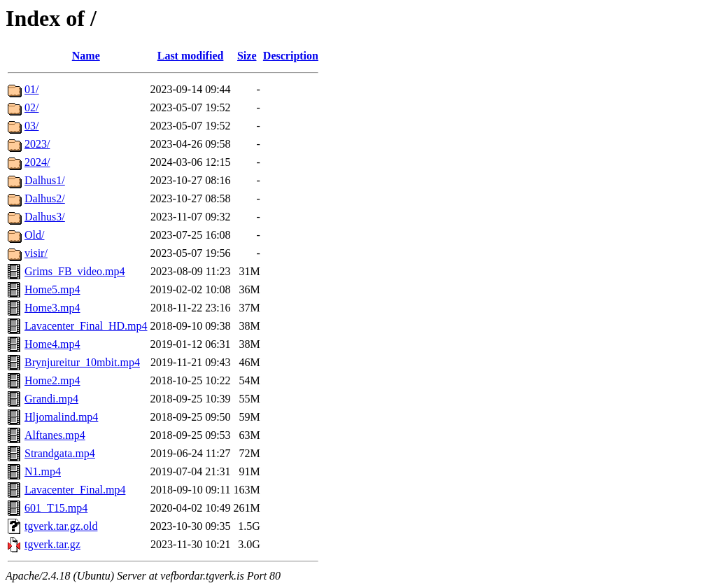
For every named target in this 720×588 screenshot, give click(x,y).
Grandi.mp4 (51, 399)
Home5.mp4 (52, 289)
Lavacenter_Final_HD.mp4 (86, 326)
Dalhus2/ (45, 198)
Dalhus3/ (45, 217)
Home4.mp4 (52, 344)
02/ (31, 107)
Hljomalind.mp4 (61, 417)
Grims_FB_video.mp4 (75, 271)
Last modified (191, 56)
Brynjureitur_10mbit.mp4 (82, 362)
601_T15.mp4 (56, 508)
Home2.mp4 (52, 380)
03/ (31, 126)
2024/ (37, 162)
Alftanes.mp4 (55, 435)
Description (291, 56)
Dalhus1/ (45, 180)
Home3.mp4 (52, 308)
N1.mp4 (43, 471)
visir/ (36, 253)
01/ (31, 89)
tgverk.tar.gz (52, 544)
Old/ (34, 235)
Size (247, 56)
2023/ (37, 144)
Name (86, 56)
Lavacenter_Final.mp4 (75, 490)
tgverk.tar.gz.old (61, 526)
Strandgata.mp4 (60, 453)
